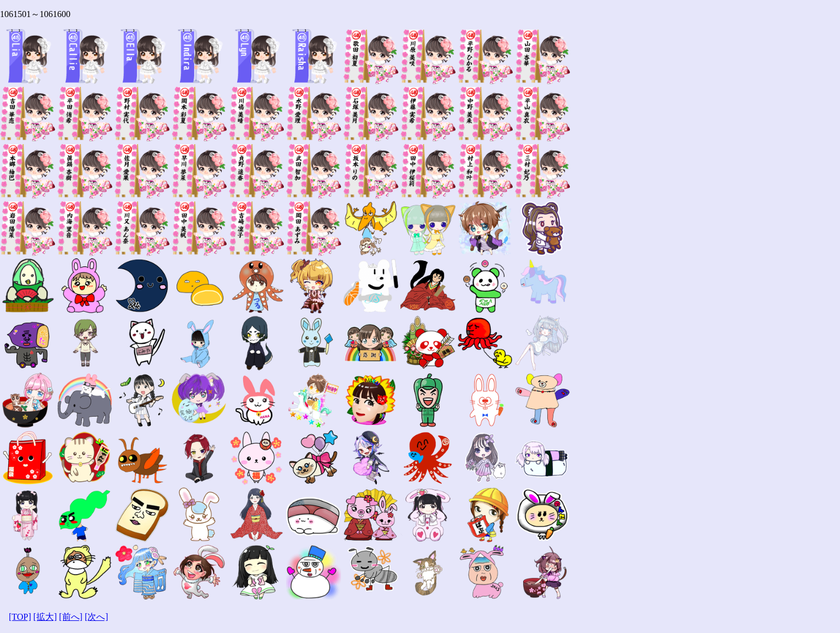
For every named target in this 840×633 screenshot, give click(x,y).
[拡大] (45, 617)
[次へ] (97, 617)
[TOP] (20, 617)
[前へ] (71, 617)
